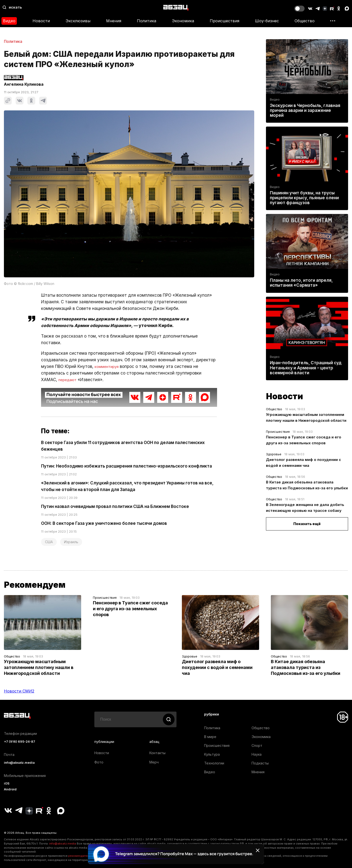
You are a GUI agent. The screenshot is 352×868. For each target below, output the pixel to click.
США (49, 542)
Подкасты (260, 763)
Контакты (157, 753)
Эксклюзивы (78, 21)
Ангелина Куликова (24, 84)
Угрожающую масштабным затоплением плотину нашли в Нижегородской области (39, 667)
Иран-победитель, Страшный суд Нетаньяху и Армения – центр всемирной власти (306, 368)
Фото (99, 762)
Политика (147, 21)
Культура (212, 754)
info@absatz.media (19, 763)
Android (10, 789)
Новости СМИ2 (19, 691)
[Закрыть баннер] (258, 850)
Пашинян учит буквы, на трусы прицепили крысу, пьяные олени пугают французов (304, 198)
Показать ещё (307, 524)
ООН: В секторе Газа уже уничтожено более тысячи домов (104, 523)
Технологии (214, 763)
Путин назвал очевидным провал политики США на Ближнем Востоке (115, 506)
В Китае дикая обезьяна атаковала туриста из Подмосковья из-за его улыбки (306, 667)
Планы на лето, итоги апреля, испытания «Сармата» (301, 283)
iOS (7, 783)
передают (69, 380)
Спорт (257, 745)
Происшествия (225, 21)
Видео (9, 21)
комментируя (109, 366)
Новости (41, 21)
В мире (210, 737)
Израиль (71, 542)
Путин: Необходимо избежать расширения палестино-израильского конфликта (126, 466)
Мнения (114, 21)
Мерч (154, 762)
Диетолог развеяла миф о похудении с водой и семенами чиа (217, 667)
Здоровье (274, 454)
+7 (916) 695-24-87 (20, 742)
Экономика (183, 21)
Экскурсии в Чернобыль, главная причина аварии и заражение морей (305, 110)
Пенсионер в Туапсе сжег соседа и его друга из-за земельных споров (130, 609)
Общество (305, 21)
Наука (257, 754)
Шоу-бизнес (267, 21)
